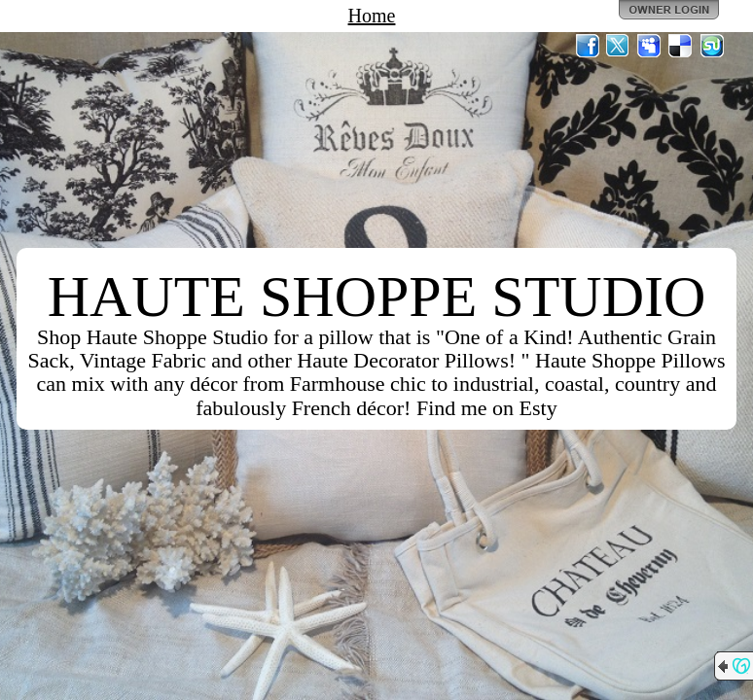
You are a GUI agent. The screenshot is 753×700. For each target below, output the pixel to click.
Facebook (588, 46)
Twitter (619, 46)
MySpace (650, 46)
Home (372, 16)
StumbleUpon (712, 46)
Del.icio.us (681, 46)
